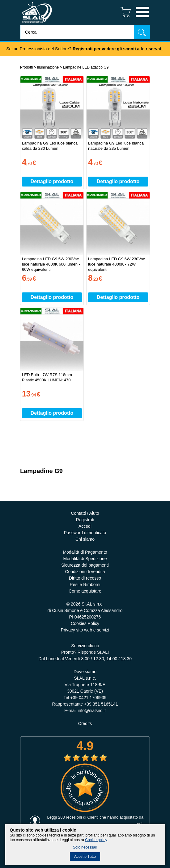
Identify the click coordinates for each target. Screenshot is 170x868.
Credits (85, 723)
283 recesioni (70, 817)
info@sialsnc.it (92, 711)
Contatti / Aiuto (85, 513)
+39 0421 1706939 (88, 698)
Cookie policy (96, 840)
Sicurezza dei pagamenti (85, 565)
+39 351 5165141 (101, 704)
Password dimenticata (85, 533)
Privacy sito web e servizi (85, 630)
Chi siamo (85, 539)
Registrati (85, 520)
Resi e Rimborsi (85, 585)
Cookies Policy (85, 623)
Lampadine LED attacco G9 (86, 67)
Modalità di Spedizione (85, 559)
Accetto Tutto (85, 857)
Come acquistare (85, 591)
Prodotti (26, 67)
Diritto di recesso (85, 578)
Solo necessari (85, 847)
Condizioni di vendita (85, 572)
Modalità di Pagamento (85, 552)
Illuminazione (48, 67)
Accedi (85, 526)
